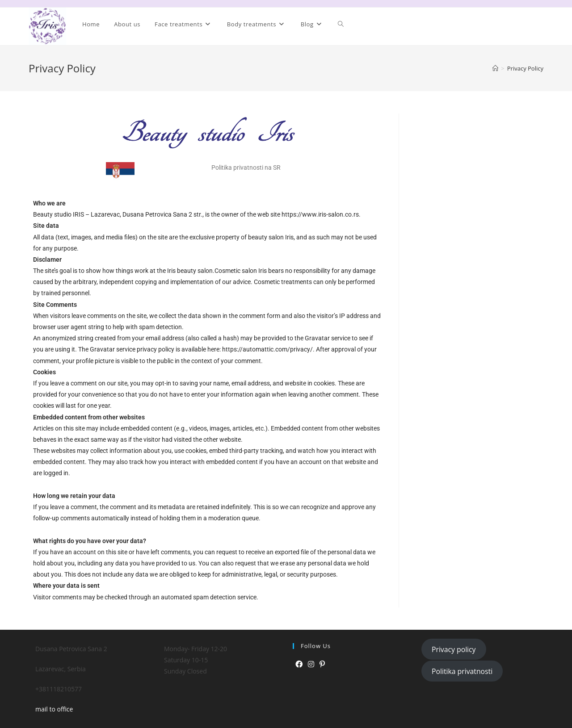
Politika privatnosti (462, 671)
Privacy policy (454, 649)
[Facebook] (299, 664)
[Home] (495, 68)
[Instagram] (311, 664)
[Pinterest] (322, 664)
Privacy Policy (525, 68)
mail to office (54, 709)
